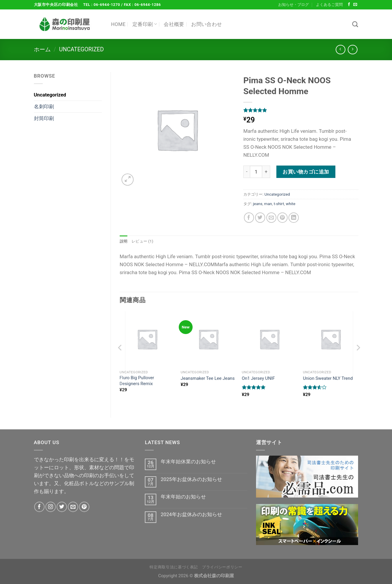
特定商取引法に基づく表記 (174, 567)
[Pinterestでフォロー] (84, 507)
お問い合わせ (206, 24)
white (291, 204)
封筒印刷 (44, 118)
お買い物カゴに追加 (306, 172)
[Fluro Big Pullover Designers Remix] (147, 339)
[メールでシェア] (272, 218)
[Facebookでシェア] (249, 218)
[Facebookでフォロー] (349, 5)
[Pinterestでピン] (282, 218)
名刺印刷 (44, 107)
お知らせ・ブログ (293, 5)
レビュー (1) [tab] (142, 242)
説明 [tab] (124, 242)
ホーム (42, 49)
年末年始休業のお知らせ (188, 462)
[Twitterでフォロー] (62, 507)
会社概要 (174, 24)
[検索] (355, 24)
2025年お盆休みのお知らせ (191, 479)
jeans (258, 204)
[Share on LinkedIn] (294, 218)
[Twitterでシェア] (260, 218)
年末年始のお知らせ (183, 497)
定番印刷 (145, 24)
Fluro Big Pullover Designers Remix (137, 381)
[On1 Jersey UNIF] (270, 339)
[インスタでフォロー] (51, 507)
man (268, 204)
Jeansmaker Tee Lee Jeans (208, 378)
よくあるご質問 (329, 5)
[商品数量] (256, 172)
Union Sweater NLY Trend (328, 378)
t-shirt (279, 204)
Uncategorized (81, 49)
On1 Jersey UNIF (258, 378)
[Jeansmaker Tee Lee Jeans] (209, 339)
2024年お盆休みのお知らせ (191, 515)
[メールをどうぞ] (355, 5)
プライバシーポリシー (222, 567)
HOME (118, 24)
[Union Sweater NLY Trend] (331, 339)
